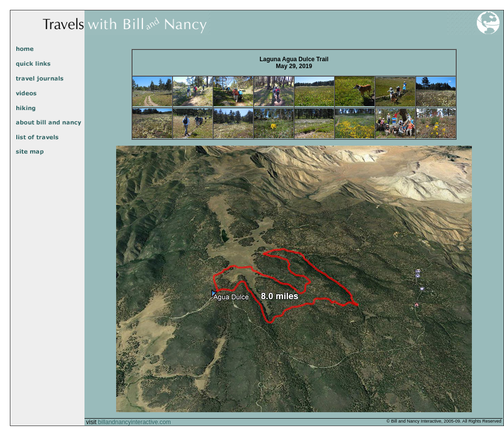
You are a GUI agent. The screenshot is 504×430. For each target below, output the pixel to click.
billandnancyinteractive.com (134, 422)
